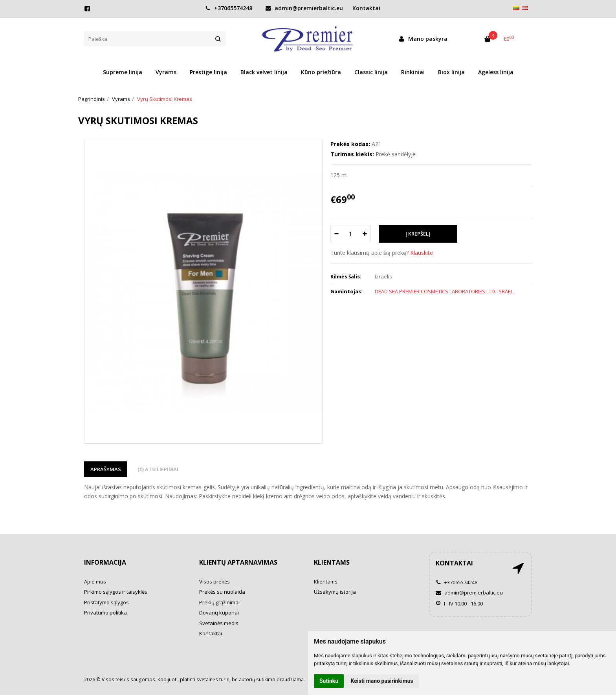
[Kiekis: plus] (365, 234)
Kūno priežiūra (321, 72)
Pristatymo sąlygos (106, 602)
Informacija (105, 562)
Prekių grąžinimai (219, 602)
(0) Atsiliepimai (158, 469)
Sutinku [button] (329, 681)
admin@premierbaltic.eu (304, 8)
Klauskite (422, 253)
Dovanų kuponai (219, 613)
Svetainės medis (219, 623)
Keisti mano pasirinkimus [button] (382, 681)
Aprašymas (106, 469)
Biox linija (451, 72)
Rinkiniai (413, 72)
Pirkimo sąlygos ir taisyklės (116, 592)
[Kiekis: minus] (336, 234)
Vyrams (166, 72)
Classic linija (371, 72)
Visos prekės (214, 582)
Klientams (332, 562)
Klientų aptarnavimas (238, 562)
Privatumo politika (105, 613)
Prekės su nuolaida (222, 592)
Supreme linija (123, 72)
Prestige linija (208, 72)
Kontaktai (366, 8)
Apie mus (95, 582)
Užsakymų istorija (335, 592)
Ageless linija (496, 72)
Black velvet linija (264, 72)
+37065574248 (229, 8)
